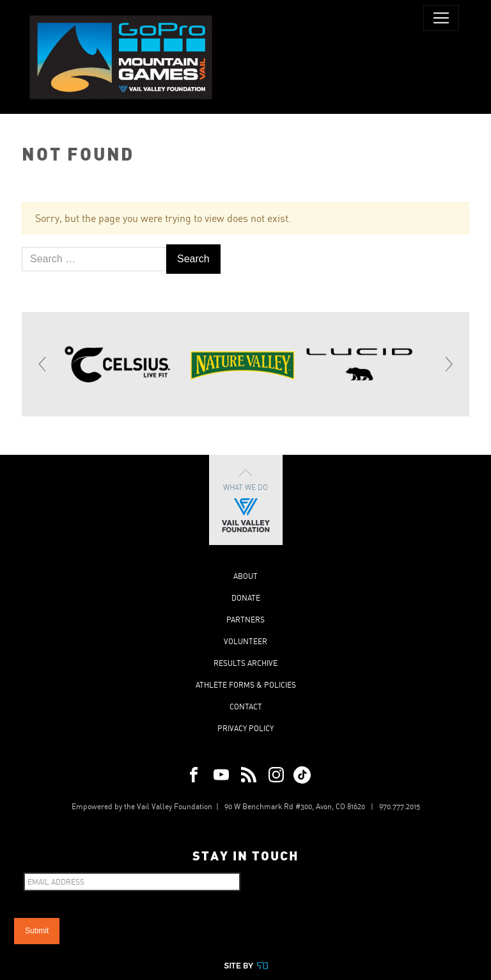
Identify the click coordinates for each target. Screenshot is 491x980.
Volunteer (245, 641)
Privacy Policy (245, 728)
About (245, 576)
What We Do (246, 500)
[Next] (448, 364)
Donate (246, 598)
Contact (246, 707)
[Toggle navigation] (441, 18)
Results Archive (245, 663)
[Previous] (43, 364)
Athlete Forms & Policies (246, 685)
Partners (245, 620)
